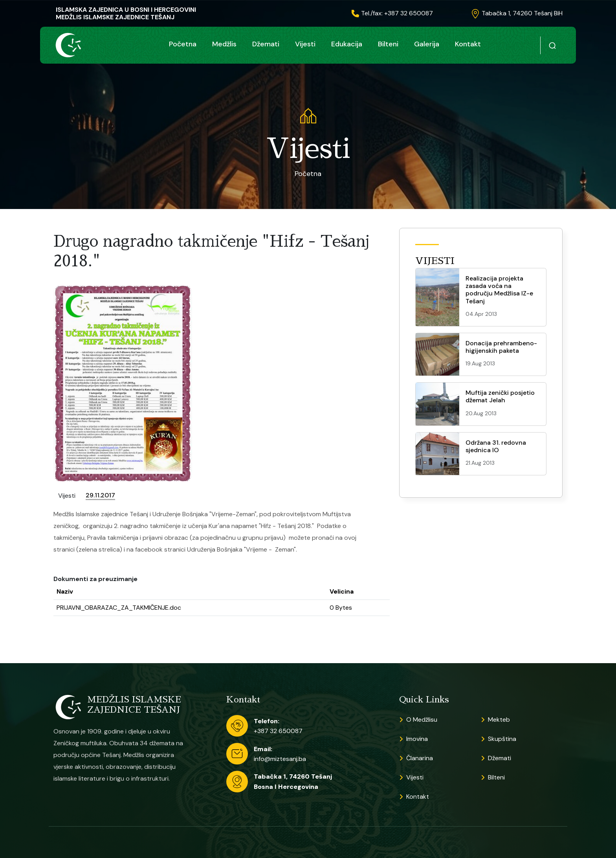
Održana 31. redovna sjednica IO (496, 446)
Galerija (427, 44)
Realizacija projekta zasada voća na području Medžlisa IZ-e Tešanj (499, 290)
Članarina (420, 758)
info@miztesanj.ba (280, 759)
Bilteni (388, 44)
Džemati (266, 44)
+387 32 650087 (278, 731)
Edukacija (347, 44)
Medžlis (224, 44)
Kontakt (468, 44)
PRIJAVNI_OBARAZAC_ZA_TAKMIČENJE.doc (119, 608)
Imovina (417, 739)
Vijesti (305, 44)
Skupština (502, 739)
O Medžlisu (422, 720)
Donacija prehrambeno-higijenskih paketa (501, 347)
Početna (183, 44)
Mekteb (499, 720)
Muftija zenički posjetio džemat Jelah (500, 396)
